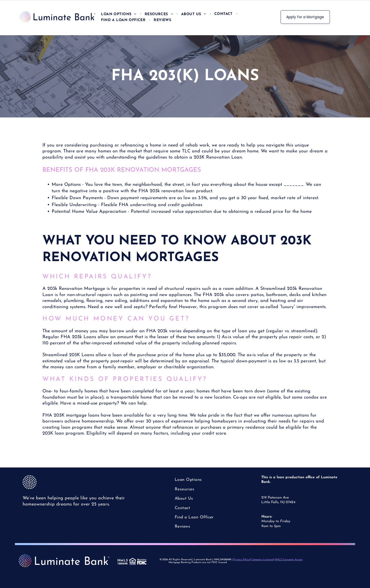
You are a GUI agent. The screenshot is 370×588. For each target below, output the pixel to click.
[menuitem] (119, 14)
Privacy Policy (242, 560)
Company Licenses (262, 560)
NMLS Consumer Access (288, 560)
